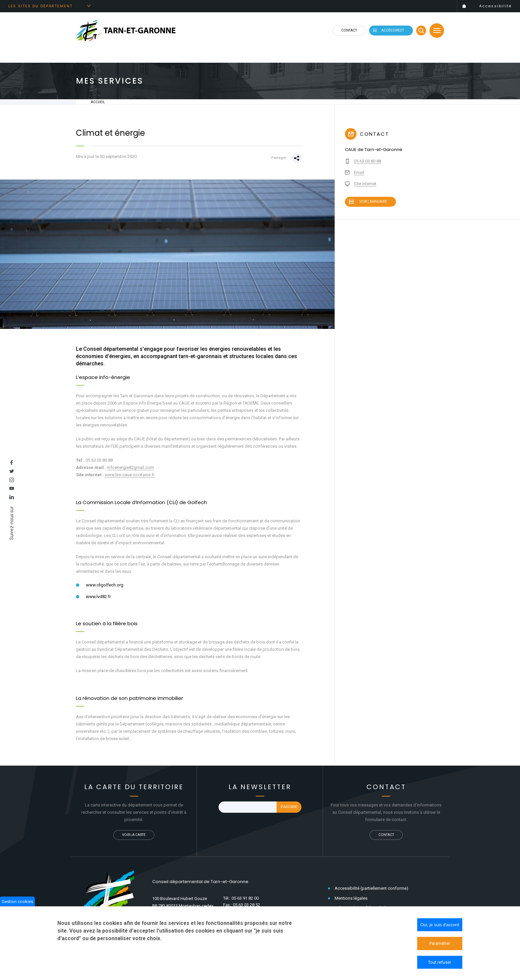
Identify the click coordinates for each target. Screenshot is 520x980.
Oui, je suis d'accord (440, 926)
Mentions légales (351, 898)
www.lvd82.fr (98, 597)
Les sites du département (40, 6)
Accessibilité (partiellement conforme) (371, 888)
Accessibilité (495, 6)
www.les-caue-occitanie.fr (130, 475)
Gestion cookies (17, 903)
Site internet (365, 184)
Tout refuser (440, 964)
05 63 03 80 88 (367, 161)
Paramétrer (440, 945)
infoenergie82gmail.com (130, 467)
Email (359, 172)
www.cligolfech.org (105, 585)
